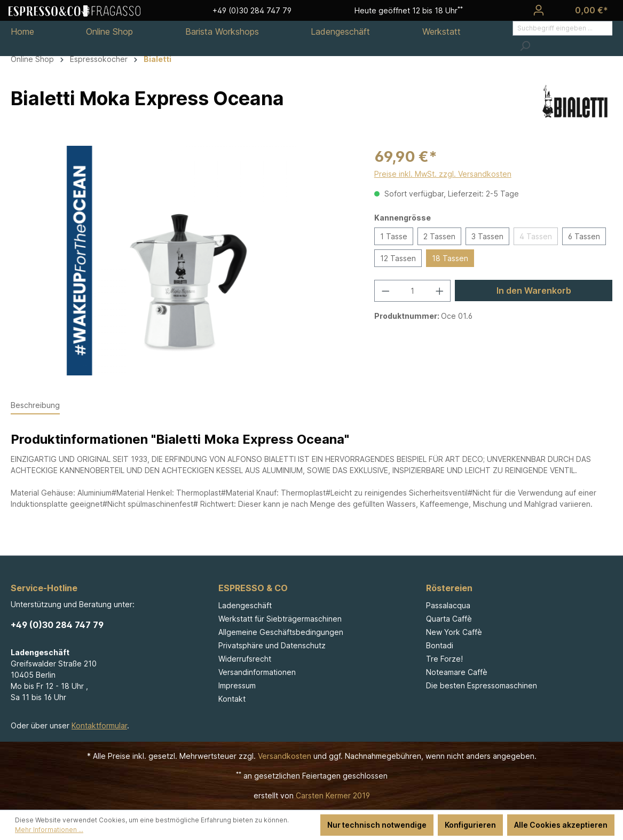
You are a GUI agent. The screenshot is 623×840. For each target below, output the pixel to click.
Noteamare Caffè (457, 672)
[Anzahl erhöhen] (440, 291)
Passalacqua (448, 605)
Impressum (237, 685)
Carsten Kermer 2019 (333, 795)
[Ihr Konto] (539, 10)
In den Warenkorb (534, 291)
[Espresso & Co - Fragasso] (74, 10)
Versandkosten (285, 756)
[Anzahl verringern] (385, 291)
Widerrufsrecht (245, 659)
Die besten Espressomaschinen (482, 685)
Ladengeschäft (245, 605)
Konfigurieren (470, 825)
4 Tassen (536, 236)
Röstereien (449, 588)
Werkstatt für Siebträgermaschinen (280, 619)
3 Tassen (487, 236)
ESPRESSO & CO (253, 588)
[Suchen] (525, 46)
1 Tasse (394, 236)
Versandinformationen (257, 672)
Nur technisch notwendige (377, 825)
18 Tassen (450, 258)
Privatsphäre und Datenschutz (272, 645)
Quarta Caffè (449, 619)
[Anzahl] (412, 291)
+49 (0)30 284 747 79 (57, 625)
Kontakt (232, 699)
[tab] (35, 406)
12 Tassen (398, 258)
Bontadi (440, 645)
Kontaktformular (99, 725)
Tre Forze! (444, 659)
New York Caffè (454, 632)
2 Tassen (439, 236)
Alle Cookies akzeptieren (561, 825)
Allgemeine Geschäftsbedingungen (281, 632)
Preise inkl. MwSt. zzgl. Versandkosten (443, 174)
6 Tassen (584, 236)
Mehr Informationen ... (49, 830)
